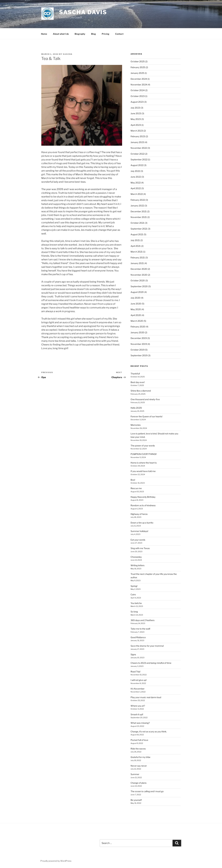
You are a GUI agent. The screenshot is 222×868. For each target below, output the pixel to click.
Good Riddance (138, 637)
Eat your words (138, 540)
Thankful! (135, 374)
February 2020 (138, 327)
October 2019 (138, 350)
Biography (80, 34)
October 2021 (137, 223)
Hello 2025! (136, 408)
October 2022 (138, 154)
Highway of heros (139, 514)
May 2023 (136, 119)
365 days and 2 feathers (143, 620)
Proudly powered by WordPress (56, 861)
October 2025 (138, 61)
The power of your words (143, 446)
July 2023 (135, 108)
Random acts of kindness (143, 505)
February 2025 (138, 67)
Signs (133, 654)
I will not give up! (139, 680)
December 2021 (139, 211)
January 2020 (137, 332)
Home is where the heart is (144, 463)
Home (44, 34)
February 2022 (138, 200)
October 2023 (138, 96)
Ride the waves (138, 749)
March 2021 (137, 252)
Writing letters (138, 565)
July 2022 (135, 171)
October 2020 (138, 280)
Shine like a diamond (141, 391)
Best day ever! (138, 382)
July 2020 (135, 298)
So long (134, 612)
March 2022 (137, 194)
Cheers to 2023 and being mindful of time (151, 663)
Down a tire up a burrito (142, 523)
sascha (68, 54)
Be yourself (136, 800)
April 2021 (136, 246)
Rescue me (136, 488)
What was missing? (140, 723)
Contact (119, 34)
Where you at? (138, 706)
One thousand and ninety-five (145, 399)
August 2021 (137, 234)
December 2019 (139, 338)
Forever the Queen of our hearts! (146, 416)
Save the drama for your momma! (147, 646)
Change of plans (139, 783)
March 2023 (137, 131)
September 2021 (139, 229)
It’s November (138, 689)
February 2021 (138, 258)
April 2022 (136, 188)
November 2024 (139, 85)
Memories (136, 425)
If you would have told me (143, 471)
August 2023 (137, 102)
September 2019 (139, 355)
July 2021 (135, 240)
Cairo (133, 594)
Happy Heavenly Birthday (143, 497)
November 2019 (139, 344)
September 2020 (139, 286)
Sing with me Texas (140, 548)
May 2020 (136, 309)
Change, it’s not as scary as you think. (149, 732)
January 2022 (137, 206)
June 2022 (136, 177)
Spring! (134, 586)
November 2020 (139, 275)
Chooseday (136, 557)
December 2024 (139, 79)
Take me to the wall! (140, 629)
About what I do (61, 34)
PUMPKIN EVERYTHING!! (144, 454)
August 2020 (137, 292)
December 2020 (139, 269)
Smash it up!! (137, 714)
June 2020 (136, 304)
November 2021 (139, 217)
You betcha (136, 603)
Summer (135, 774)
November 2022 (139, 148)
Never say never (139, 766)
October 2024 (138, 90)
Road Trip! (135, 672)
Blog (94, 34)
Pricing (106, 34)
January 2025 (137, 73)
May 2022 (136, 183)
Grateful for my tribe (140, 757)
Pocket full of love (139, 740)
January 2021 (137, 263)
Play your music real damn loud (146, 697)
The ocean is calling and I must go (147, 791)
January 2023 (137, 142)
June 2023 (136, 113)
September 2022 (139, 159)
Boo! (133, 480)
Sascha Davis (83, 12)
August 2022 (137, 165)
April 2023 (136, 125)
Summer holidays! (139, 531)
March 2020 (137, 321)
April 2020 (136, 315)
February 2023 (138, 136)
